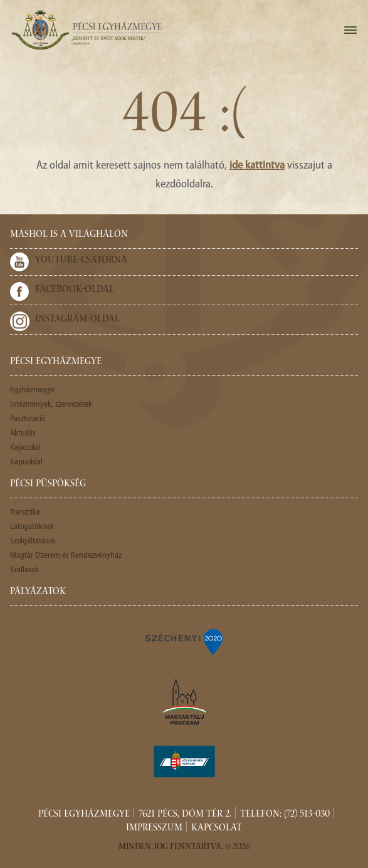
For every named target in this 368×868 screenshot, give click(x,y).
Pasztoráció (28, 419)
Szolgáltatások (33, 541)
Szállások (24, 570)
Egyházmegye (33, 390)
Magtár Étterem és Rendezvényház (66, 556)
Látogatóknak (32, 527)
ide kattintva (257, 166)
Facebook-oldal (75, 290)
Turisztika (25, 512)
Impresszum (154, 829)
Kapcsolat (25, 448)
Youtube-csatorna (81, 261)
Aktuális (23, 433)
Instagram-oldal (77, 320)
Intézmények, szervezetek (51, 405)
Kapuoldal (26, 462)
